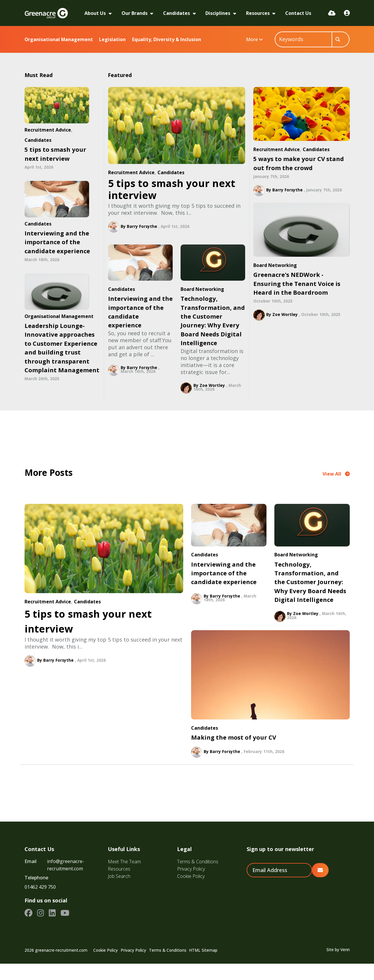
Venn (345, 966)
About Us (96, 13)
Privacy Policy (191, 885)
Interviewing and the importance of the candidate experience (140, 312)
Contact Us (298, 13)
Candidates (177, 13)
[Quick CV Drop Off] (332, 13)
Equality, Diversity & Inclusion (167, 39)
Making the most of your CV (234, 754)
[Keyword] (303, 39)
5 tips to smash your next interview (172, 189)
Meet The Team (124, 878)
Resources (258, 13)
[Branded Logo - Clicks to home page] (46, 13)
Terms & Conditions (198, 878)
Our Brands (135, 13)
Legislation (112, 39)
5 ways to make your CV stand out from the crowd (299, 163)
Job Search (119, 892)
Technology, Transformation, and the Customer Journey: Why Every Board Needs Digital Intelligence (213, 321)
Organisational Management (59, 39)
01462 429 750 (40, 903)
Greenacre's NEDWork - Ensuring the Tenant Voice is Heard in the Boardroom (297, 283)
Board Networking (202, 289)
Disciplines (218, 13)
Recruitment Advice (131, 172)
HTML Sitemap (203, 967)
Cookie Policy (191, 892)
